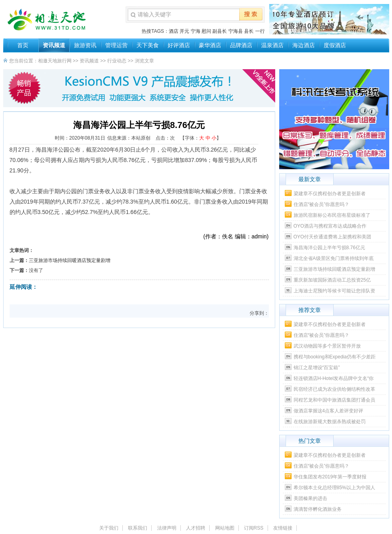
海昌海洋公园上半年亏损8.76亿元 (329, 248)
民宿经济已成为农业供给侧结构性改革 (334, 389)
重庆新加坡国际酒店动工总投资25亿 (332, 280)
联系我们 (138, 528)
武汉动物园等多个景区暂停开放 (327, 346)
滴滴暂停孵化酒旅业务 (318, 509)
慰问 (206, 31)
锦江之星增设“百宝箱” (317, 368)
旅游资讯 (85, 45)
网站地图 (225, 528)
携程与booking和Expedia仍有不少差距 (335, 357)
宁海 (196, 31)
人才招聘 (196, 528)
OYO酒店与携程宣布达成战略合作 (330, 226)
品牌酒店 (241, 45)
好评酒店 (179, 45)
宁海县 (236, 31)
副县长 (220, 31)
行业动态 (117, 61)
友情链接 (283, 528)
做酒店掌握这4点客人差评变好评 (329, 411)
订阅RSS (254, 528)
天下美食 (148, 45)
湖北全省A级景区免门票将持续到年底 (334, 258)
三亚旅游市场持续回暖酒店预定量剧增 (70, 260)
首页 (23, 45)
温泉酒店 (272, 45)
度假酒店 (335, 45)
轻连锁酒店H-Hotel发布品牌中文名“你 (334, 378)
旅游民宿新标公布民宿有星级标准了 (332, 215)
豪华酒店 (210, 45)
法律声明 (167, 528)
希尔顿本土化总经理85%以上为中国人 (334, 488)
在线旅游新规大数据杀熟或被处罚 (330, 422)
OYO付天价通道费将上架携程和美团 (333, 237)
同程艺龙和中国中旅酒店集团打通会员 (334, 400)
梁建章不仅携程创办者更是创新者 (330, 194)
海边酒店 (304, 45)
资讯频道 (54, 45)
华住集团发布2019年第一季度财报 (330, 477)
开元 (184, 31)
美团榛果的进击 (310, 498)
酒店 (174, 31)
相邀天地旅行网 (55, 61)
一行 (260, 31)
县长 (249, 31)
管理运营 (116, 45)
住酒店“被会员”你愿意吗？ (322, 204)
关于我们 (109, 528)
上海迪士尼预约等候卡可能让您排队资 (334, 291)
